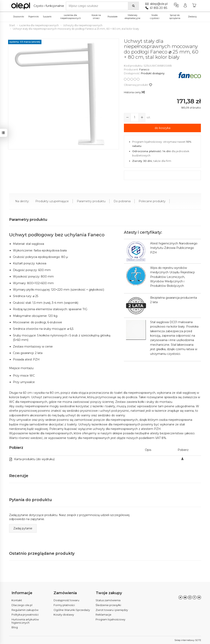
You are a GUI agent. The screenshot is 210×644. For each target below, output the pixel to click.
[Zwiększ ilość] (127, 117)
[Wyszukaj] (133, 6)
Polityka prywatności (25, 615)
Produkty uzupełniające (52, 201)
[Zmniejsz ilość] (142, 117)
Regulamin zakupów (25, 610)
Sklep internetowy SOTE (188, 640)
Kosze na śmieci (96, 17)
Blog (15, 627)
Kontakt (17, 600)
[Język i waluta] (176, 6)
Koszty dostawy (64, 615)
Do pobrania (122, 201)
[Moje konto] (185, 6)
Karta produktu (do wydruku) (32, 459)
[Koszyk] (194, 6)
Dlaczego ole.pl (22, 605)
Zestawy (192, 17)
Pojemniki (34, 17)
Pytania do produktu (31, 500)
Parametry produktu (91, 201)
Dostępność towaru (66, 600)
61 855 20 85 (159, 8)
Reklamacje (103, 615)
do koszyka (163, 128)
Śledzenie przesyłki (108, 605)
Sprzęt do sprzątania (175, 17)
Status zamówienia (108, 600)
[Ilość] (135, 117)
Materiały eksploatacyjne (132, 17)
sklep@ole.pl (159, 4)
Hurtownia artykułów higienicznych (25, 621)
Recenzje (19, 476)
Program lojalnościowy (110, 619)
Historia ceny (134, 92)
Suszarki (47, 17)
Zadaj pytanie (23, 528)
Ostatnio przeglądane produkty (42, 553)
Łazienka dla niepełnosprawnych (71, 17)
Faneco (144, 69)
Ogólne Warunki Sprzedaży (72, 610)
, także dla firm (152, 161)
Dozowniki (19, 17)
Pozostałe (112, 17)
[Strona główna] (39, 6)
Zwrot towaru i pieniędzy (112, 610)
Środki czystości (155, 17)
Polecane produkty (152, 201)
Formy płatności (64, 605)
